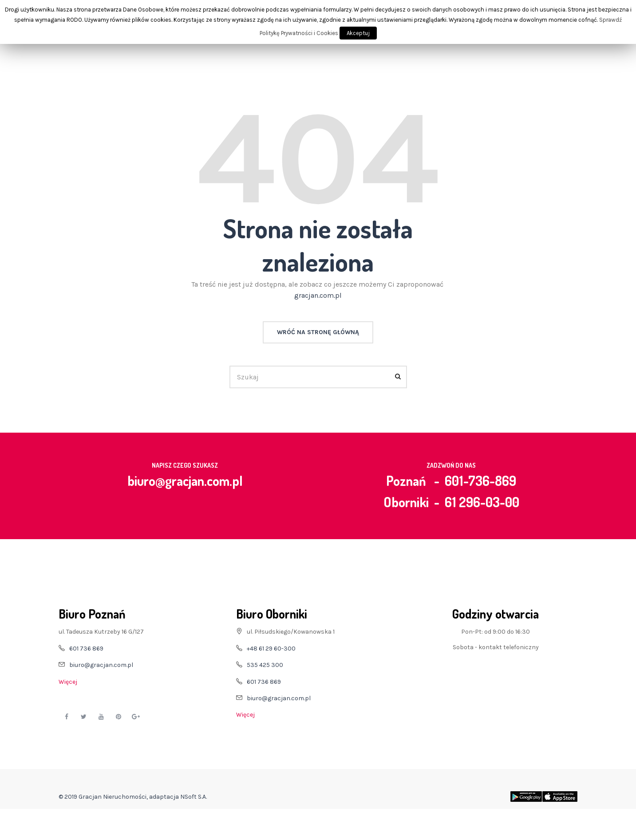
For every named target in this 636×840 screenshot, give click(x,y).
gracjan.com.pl (318, 295)
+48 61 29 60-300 (271, 649)
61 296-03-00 (482, 502)
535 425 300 (265, 665)
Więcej (68, 682)
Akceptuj (358, 33)
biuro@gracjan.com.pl (185, 481)
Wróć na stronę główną (318, 332)
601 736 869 (86, 649)
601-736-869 (480, 481)
